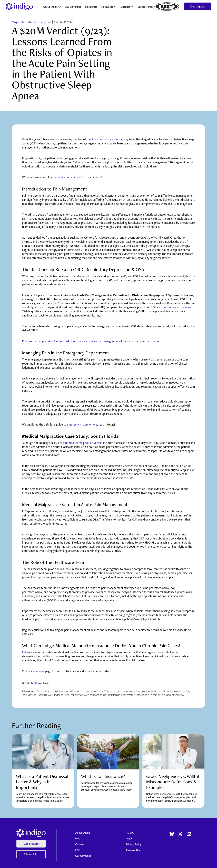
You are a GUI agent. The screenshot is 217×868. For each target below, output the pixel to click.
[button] (52, 7)
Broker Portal (145, 6)
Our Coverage (73, 6)
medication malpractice (71, 177)
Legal (129, 838)
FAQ (78, 850)
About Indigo (83, 832)
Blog (78, 838)
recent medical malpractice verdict (81, 443)
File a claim (31, 854)
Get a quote (198, 6)
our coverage (36, 671)
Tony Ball (46, 22)
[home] (19, 7)
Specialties (91, 6)
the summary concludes (176, 307)
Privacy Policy (134, 844)
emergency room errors (82, 424)
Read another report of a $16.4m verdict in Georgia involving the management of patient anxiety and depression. (92, 341)
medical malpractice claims (103, 139)
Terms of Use (133, 850)
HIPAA (130, 832)
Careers (80, 844)
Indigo (26, 652)
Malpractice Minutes (25, 22)
